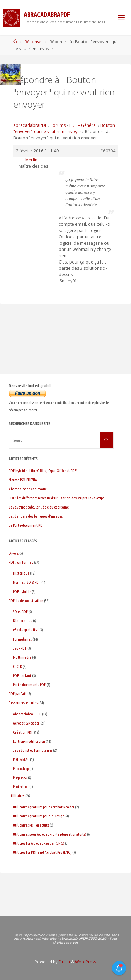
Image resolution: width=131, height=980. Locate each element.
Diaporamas (23, 621)
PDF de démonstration (26, 601)
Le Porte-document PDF (27, 525)
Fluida (64, 962)
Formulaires (22, 639)
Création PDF (23, 732)
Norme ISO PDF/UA (23, 480)
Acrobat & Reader (26, 723)
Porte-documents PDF (29, 684)
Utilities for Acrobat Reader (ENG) (39, 843)
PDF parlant (22, 675)
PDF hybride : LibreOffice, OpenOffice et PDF (43, 471)
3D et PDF (20, 611)
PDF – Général (83, 125)
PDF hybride (22, 592)
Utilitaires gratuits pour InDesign (39, 816)
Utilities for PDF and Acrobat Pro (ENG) (42, 852)
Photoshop (21, 768)
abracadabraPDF (30, 125)
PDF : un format (21, 562)
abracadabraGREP (27, 714)
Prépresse (20, 777)
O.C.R (17, 666)
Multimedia (22, 657)
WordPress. (86, 962)
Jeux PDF (20, 648)
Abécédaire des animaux (28, 489)
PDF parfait (18, 694)
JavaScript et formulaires (33, 750)
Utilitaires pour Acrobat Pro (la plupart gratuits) (50, 834)
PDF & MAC (21, 759)
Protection (21, 787)
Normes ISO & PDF (27, 582)
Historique (21, 573)
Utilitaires (17, 796)
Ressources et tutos (23, 703)
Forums (58, 125)
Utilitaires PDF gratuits (31, 825)
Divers (14, 553)
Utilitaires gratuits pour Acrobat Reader (44, 807)
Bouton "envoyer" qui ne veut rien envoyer (64, 128)
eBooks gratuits (25, 630)
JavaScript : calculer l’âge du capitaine (39, 507)
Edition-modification (29, 741)
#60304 (108, 151)
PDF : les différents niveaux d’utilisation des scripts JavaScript (56, 498)
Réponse (33, 41)
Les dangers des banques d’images (36, 516)
